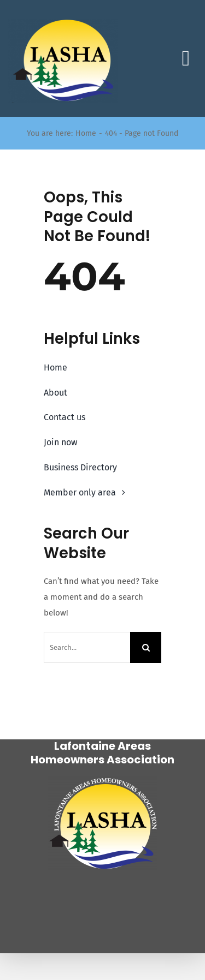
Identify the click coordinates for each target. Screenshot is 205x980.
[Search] (146, 647)
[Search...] (87, 647)
